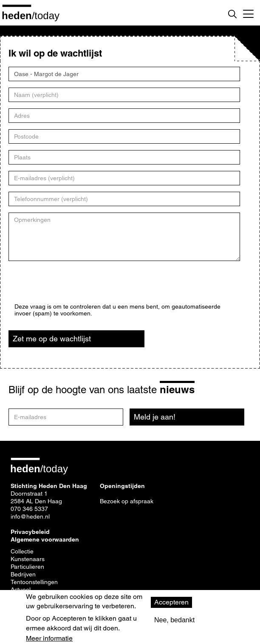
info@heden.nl (30, 516)
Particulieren (27, 567)
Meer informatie (49, 638)
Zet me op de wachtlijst (52, 339)
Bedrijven (23, 574)
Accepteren (171, 602)
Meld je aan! (155, 417)
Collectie (22, 551)
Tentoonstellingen (34, 582)
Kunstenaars (28, 559)
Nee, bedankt (174, 620)
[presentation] (79, 287)
